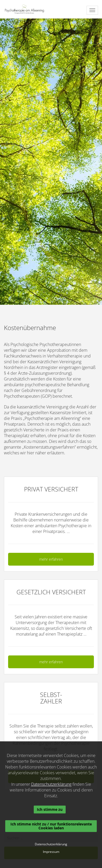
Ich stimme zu (50, 809)
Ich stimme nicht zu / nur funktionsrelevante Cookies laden (51, 826)
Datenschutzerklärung (51, 784)
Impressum (51, 852)
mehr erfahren (51, 559)
